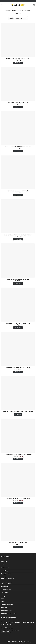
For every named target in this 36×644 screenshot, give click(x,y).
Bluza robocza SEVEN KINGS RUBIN (18, 543)
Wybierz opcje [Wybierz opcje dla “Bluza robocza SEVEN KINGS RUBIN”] (18, 547)
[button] (2, 5)
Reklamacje (4, 592)
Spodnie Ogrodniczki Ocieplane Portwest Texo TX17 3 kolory (18, 412)
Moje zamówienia (6, 568)
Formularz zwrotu (6, 589)
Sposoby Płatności (6, 611)
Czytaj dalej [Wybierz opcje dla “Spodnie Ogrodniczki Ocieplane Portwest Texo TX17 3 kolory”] (18, 415)
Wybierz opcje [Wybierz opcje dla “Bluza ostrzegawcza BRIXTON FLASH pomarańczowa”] (18, 151)
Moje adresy (5, 571)
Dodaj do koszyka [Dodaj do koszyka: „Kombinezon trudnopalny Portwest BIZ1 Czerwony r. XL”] (18, 459)
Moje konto (4, 562)
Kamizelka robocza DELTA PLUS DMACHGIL (18, 279)
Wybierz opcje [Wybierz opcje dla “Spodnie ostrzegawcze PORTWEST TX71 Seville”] (18, 63)
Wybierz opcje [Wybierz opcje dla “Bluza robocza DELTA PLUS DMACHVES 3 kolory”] (18, 328)
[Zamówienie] (18, 18)
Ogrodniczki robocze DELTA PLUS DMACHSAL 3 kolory (18, 235)
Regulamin (4, 607)
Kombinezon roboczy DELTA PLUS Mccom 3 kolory (18, 367)
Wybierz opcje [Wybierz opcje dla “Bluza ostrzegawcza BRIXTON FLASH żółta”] (18, 195)
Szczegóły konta (6, 574)
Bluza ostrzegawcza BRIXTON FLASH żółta (18, 191)
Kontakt (3, 601)
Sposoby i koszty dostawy (8, 614)
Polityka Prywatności (7, 604)
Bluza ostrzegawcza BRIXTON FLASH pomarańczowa (18, 147)
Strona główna (8, 11)
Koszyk (3, 565)
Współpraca (4, 586)
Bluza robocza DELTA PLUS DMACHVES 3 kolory (18, 323)
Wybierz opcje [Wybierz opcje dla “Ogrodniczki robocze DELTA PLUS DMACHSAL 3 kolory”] (18, 239)
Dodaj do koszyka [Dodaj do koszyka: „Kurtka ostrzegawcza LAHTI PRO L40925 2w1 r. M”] (18, 503)
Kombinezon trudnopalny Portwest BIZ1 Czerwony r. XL (18, 454)
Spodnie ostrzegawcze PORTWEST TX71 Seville (18, 59)
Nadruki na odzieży (6, 583)
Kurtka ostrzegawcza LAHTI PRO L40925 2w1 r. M (18, 499)
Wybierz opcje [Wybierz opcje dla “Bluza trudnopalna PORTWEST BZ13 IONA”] (18, 107)
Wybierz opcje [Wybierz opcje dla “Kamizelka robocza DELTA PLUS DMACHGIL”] (18, 283)
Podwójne (24, 11)
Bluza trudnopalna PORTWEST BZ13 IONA (18, 103)
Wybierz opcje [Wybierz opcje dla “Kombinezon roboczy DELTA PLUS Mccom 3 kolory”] (18, 372)
